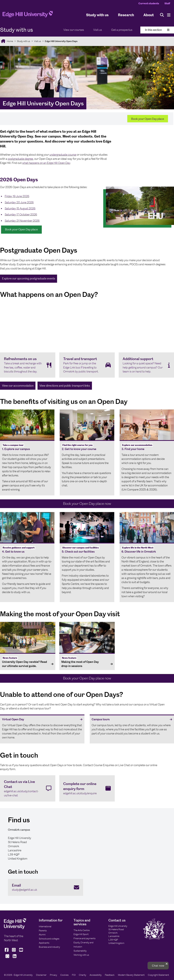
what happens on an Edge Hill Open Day (46, 163)
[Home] (28, 15)
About (149, 15)
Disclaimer (41, 975)
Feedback (110, 975)
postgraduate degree (20, 159)
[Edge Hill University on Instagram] (14, 952)
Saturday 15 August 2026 (20, 208)
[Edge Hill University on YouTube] (21, 952)
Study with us (97, 15)
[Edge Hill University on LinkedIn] (14, 958)
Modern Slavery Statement (131, 975)
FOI (74, 975)
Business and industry (49, 947)
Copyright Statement (158, 975)
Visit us (98, 30)
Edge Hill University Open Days (61, 41)
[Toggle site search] (162, 15)
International (45, 926)
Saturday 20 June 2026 (19, 202)
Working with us (81, 955)
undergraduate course (63, 155)
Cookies (64, 975)
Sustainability (80, 951)
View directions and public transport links (65, 386)
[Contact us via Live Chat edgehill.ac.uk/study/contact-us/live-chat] (28, 788)
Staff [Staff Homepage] (167, 3)
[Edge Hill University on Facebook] (7, 952)
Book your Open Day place (148, 119)
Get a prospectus (122, 30)
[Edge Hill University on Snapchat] (7, 958)
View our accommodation (18, 386)
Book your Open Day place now (87, 504)
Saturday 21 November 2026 (22, 221)
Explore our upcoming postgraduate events (29, 278)
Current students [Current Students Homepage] (149, 3)
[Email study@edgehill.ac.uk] (46, 887)
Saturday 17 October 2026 (21, 215)
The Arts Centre (82, 930)
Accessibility (96, 975)
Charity (83, 975)
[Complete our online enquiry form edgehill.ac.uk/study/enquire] (87, 788)
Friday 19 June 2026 (17, 196)
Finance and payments (84, 938)
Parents (43, 931)
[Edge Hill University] (15, 928)
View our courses (74, 30)
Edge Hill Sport (81, 934)
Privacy (53, 975)
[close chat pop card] (167, 964)
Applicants (44, 943)
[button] (158, 966)
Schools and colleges (49, 939)
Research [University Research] (126, 15)
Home (10, 41)
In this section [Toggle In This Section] (157, 30)
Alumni (42, 935)
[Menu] (169, 15)
